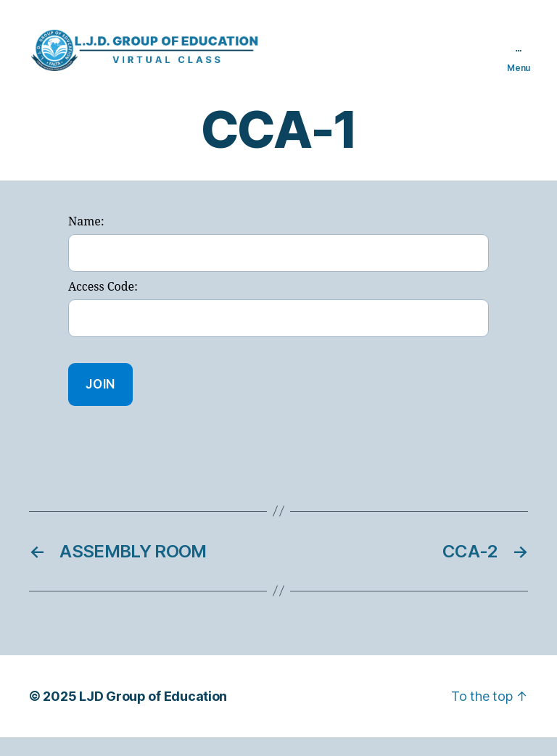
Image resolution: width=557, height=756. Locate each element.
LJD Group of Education (153, 715)
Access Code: (103, 307)
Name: (86, 241)
